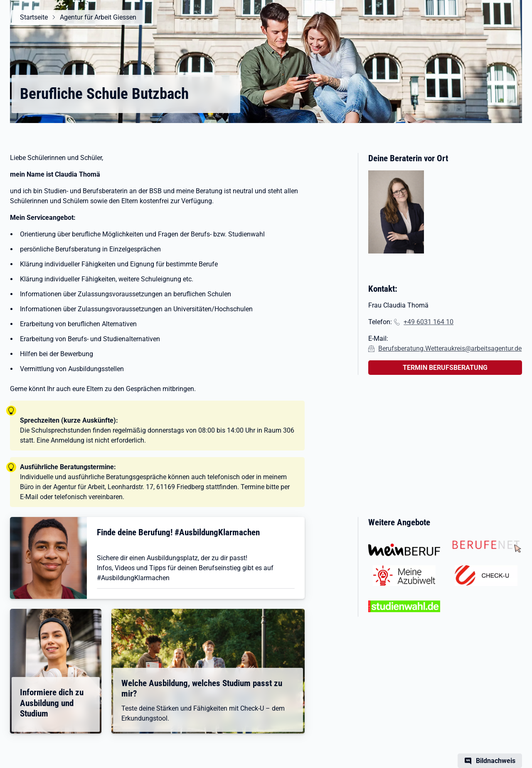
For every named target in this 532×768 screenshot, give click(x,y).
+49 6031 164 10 (429, 322)
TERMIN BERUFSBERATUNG (445, 368)
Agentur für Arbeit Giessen (98, 17)
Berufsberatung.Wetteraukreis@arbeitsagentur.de (450, 348)
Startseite (34, 17)
